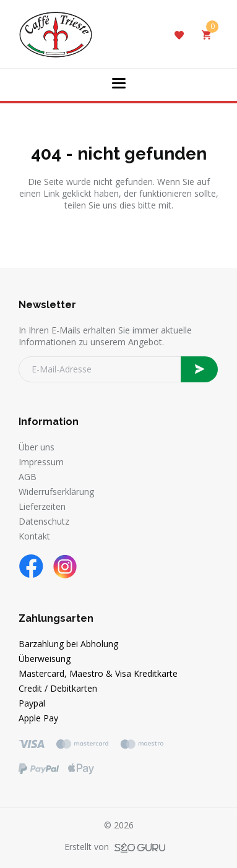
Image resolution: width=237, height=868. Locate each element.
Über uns (37, 447)
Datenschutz (44, 521)
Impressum (41, 462)
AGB (28, 477)
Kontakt (34, 536)
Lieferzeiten (42, 506)
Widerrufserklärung (56, 492)
